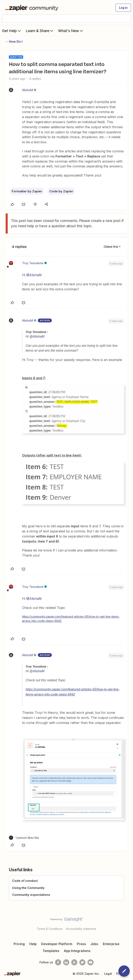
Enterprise (111, 944)
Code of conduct (25, 881)
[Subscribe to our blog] (74, 962)
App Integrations (77, 951)
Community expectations (31, 895)
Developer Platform (57, 944)
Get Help (12, 31)
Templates (51, 951)
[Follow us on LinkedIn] (66, 962)
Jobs (94, 944)
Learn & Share (40, 31)
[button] (123, 8)
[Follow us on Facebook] (58, 962)
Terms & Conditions (50, 929)
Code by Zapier (61, 191)
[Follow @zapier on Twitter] (82, 962)
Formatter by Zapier (27, 191)
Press (81, 944)
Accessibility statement (81, 929)
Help (33, 944)
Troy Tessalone (33, 263)
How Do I (16, 41)
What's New (71, 31)
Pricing (19, 944)
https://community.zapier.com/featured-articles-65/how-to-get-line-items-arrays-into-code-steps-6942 (71, 619)
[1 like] (24, 838)
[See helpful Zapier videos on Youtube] (90, 962)
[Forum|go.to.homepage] (32, 8)
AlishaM (28, 90)
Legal (108, 974)
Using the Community (28, 888)
